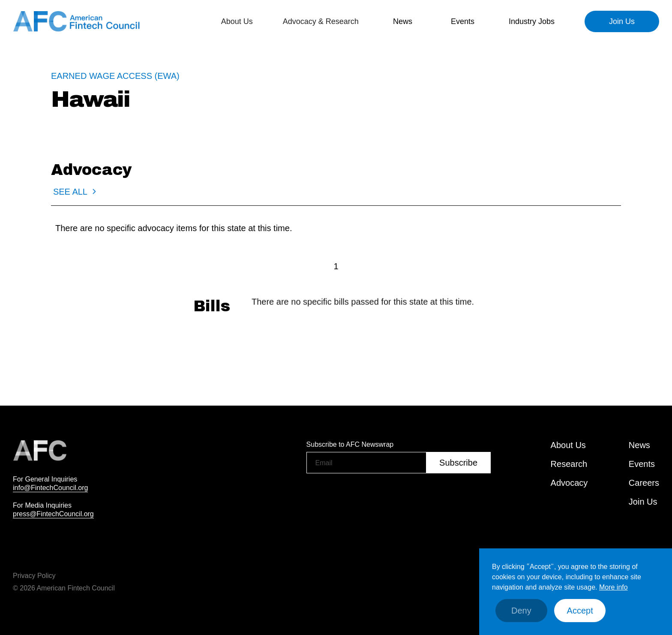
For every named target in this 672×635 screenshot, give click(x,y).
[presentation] (372, 495)
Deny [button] (521, 611)
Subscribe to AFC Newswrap (350, 444)
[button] (237, 21)
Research (569, 464)
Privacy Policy (34, 575)
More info (613, 587)
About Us (568, 445)
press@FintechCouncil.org (53, 514)
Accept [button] (580, 611)
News (403, 21)
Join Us (622, 21)
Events (463, 21)
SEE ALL (70, 192)
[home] (77, 21)
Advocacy (569, 483)
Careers (644, 483)
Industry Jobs (532, 21)
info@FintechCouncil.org (50, 488)
